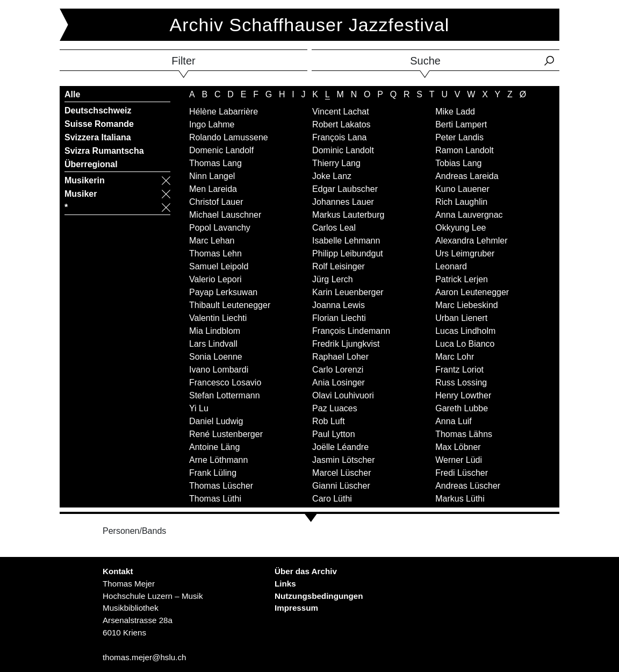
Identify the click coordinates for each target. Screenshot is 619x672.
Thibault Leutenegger (230, 305)
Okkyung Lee (460, 228)
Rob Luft (328, 421)
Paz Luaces (335, 408)
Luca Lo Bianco (465, 344)
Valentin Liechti (218, 318)
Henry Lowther (463, 395)
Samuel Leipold (219, 266)
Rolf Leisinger (339, 266)
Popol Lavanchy (220, 228)
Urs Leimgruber (465, 253)
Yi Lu (199, 408)
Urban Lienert (461, 318)
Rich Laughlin (461, 202)
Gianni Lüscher (341, 486)
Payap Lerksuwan (223, 292)
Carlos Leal (334, 228)
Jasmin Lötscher (344, 460)
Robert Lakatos (341, 124)
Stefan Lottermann (225, 395)
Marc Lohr (455, 357)
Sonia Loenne (216, 357)
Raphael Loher (340, 357)
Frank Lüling (213, 473)
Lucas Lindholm (465, 331)
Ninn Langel (212, 176)
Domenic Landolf (221, 150)
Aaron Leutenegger (472, 292)
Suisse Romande (99, 124)
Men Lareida (213, 189)
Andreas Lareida (467, 176)
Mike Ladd (455, 112)
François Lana (339, 137)
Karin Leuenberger (348, 292)
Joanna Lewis (339, 305)
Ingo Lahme (212, 124)
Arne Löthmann (218, 460)
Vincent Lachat (341, 112)
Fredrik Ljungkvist (346, 344)
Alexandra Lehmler (471, 241)
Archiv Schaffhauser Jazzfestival (310, 25)
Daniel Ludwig (216, 421)
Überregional (91, 164)
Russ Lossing (461, 383)
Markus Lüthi (460, 499)
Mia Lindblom (215, 331)
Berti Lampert (461, 124)
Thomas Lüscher (221, 486)
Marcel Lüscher (341, 473)
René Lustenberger (226, 434)
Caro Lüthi (332, 499)
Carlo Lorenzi (338, 370)
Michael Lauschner (225, 215)
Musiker (81, 194)
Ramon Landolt (465, 150)
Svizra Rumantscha (104, 151)
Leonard (451, 266)
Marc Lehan (212, 241)
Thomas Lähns (464, 434)
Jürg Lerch (333, 279)
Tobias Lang (458, 163)
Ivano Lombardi (219, 370)
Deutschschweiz (98, 110)
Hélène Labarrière (224, 112)
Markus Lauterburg (348, 215)
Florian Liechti (339, 318)
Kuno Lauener (462, 189)
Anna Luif (454, 421)
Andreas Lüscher (468, 486)
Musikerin (85, 180)
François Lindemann (351, 331)
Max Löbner (458, 447)
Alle (72, 94)
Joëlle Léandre (340, 447)
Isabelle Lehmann (346, 241)
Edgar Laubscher (345, 189)
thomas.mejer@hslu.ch (145, 657)
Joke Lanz (332, 176)
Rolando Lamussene (229, 137)
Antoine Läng (214, 447)
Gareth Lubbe (462, 408)
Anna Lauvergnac (469, 215)
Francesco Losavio (225, 383)
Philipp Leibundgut (348, 253)
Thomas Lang (215, 163)
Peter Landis (459, 137)
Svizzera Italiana (98, 137)
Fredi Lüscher (462, 473)
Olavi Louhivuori (343, 395)
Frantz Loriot (459, 370)
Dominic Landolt (343, 150)
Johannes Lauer (343, 202)
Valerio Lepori (215, 279)
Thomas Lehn (215, 253)
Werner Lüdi (459, 460)
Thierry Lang (336, 163)
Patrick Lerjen (462, 279)
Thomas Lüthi (215, 499)
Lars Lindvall (213, 344)
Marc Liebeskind (467, 305)
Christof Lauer (216, 202)
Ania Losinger (339, 383)
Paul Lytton (333, 434)
